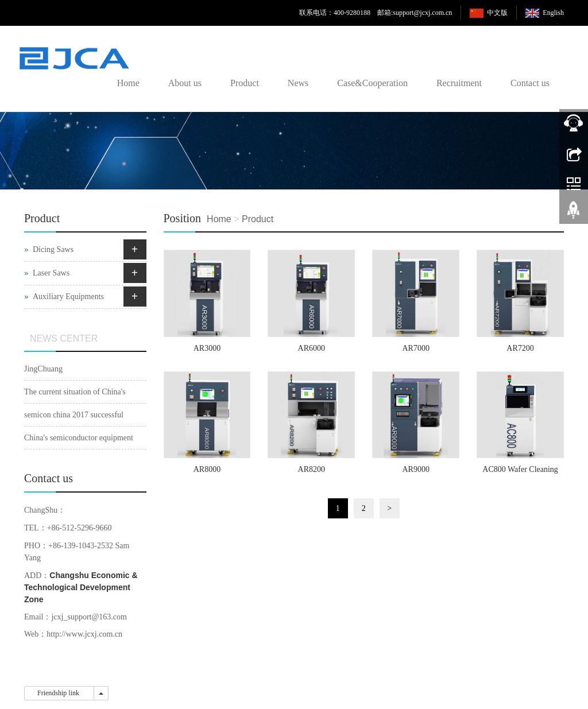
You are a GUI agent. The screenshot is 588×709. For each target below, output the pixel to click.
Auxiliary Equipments (68, 297)
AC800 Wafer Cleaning (520, 469)
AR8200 (312, 469)
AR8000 (207, 469)
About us (185, 83)
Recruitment (459, 83)
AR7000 (415, 348)
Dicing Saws (53, 249)
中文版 (497, 13)
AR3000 (207, 348)
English (553, 13)
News (298, 83)
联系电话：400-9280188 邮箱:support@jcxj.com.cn (376, 13)
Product (245, 83)
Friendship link (59, 693)
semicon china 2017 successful (74, 415)
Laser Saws (51, 273)
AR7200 (520, 348)
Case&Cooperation (372, 83)
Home (128, 83)
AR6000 (312, 348)
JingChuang (43, 369)
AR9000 (415, 469)
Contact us (530, 83)
